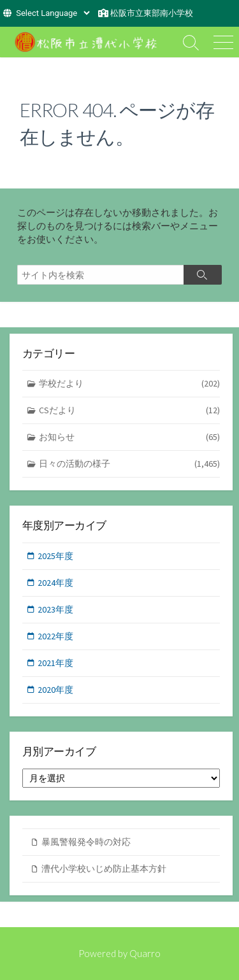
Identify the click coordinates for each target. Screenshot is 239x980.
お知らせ (130, 437)
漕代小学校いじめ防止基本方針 (104, 869)
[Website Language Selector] (53, 13)
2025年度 (55, 556)
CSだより (130, 410)
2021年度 (55, 663)
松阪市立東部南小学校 (152, 13)
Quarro (145, 953)
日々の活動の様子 (130, 464)
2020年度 (55, 690)
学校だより (130, 384)
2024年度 (55, 583)
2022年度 (55, 636)
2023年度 (55, 609)
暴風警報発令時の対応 (86, 842)
